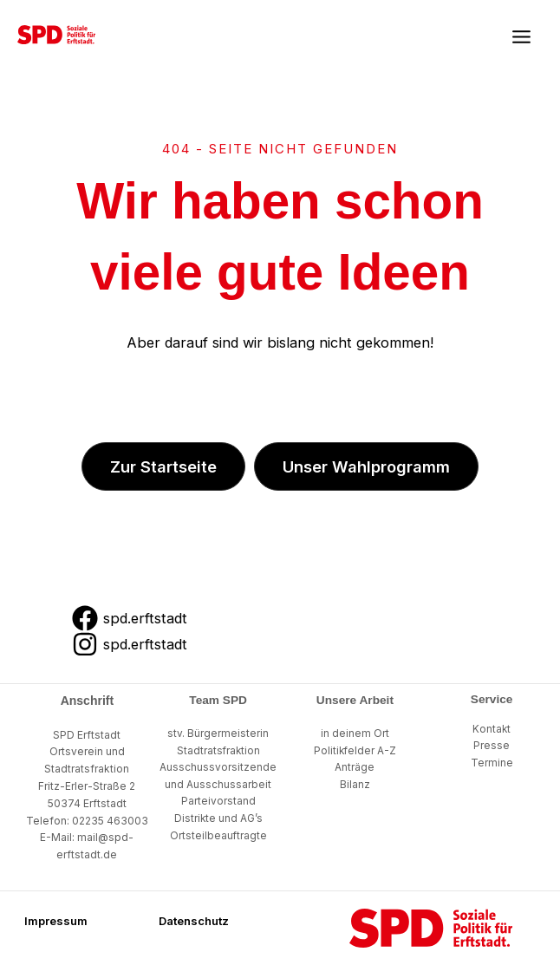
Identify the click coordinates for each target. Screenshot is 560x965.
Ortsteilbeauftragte (218, 836)
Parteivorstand (218, 801)
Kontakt (492, 729)
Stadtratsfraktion (218, 751)
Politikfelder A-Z (355, 751)
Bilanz (355, 785)
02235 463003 (110, 821)
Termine (492, 763)
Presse (492, 746)
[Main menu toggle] (521, 37)
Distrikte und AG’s (218, 818)
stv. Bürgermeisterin (218, 734)
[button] (163, 466)
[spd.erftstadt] (129, 618)
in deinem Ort (355, 734)
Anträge (355, 767)
